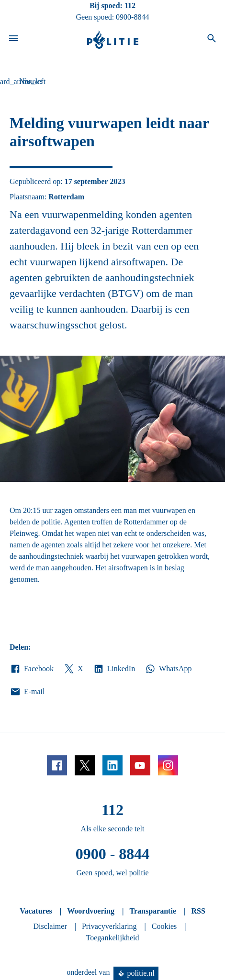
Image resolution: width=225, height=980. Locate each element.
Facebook (32, 669)
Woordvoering (91, 911)
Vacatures (36, 911)
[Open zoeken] (212, 40)
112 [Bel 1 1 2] (130, 5)
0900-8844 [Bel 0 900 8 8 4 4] (132, 17)
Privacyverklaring (109, 926)
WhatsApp (168, 669)
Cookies (164, 926)
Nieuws (31, 81)
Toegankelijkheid (113, 938)
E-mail (27, 692)
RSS (198, 911)
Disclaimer (50, 926)
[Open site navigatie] (13, 40)
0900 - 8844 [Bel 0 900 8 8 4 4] (113, 854)
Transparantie (152, 911)
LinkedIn (114, 669)
